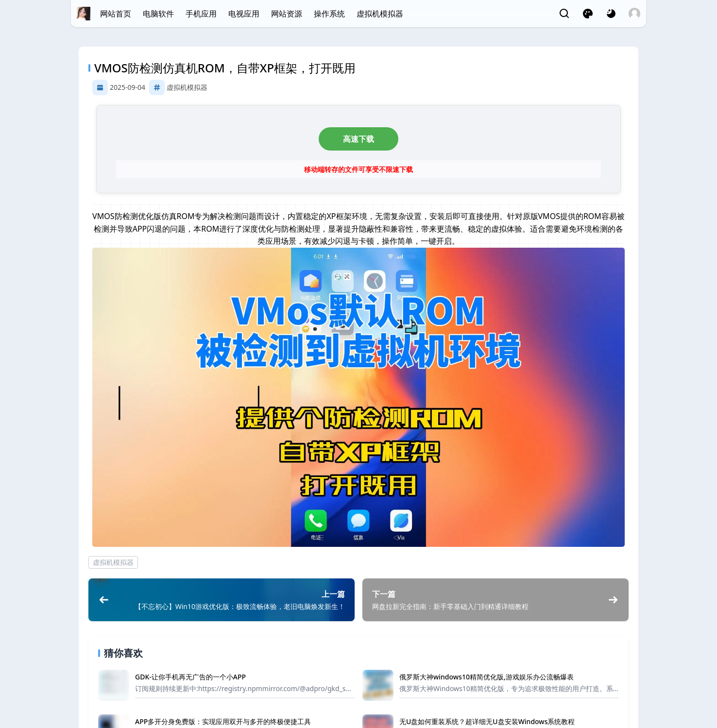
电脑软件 (158, 14)
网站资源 (287, 14)
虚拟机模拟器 (380, 14)
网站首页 (116, 14)
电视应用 (244, 14)
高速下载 (358, 139)
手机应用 (201, 14)
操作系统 (329, 14)
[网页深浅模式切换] (611, 14)
